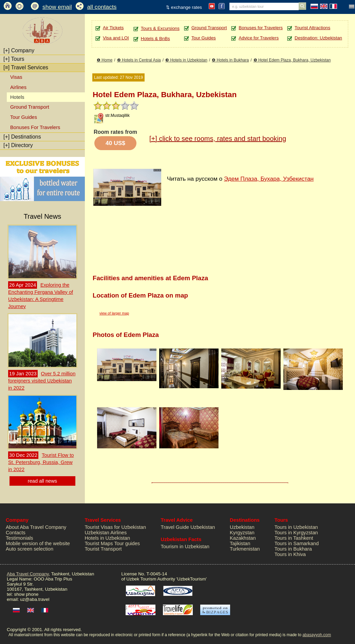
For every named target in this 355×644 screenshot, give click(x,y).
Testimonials (20, 538)
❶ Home (105, 60)
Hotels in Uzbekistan (108, 538)
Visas (16, 77)
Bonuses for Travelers (261, 28)
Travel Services (26, 67)
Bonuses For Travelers (35, 127)
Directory (18, 145)
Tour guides (127, 543)
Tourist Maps (99, 543)
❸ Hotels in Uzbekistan (186, 60)
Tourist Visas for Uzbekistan (116, 527)
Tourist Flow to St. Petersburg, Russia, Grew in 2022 (41, 462)
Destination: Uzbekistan (318, 38)
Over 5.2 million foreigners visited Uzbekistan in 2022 (42, 381)
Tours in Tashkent (294, 538)
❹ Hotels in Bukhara (230, 60)
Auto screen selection (30, 549)
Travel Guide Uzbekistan (188, 527)
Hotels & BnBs (155, 39)
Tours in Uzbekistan (296, 527)
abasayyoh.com (317, 635)
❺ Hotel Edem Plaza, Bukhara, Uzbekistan (292, 60)
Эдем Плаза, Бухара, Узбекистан (269, 179)
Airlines (18, 87)
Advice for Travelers (259, 38)
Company (19, 50)
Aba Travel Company (28, 574)
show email (57, 7)
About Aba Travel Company (36, 527)
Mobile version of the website (38, 543)
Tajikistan (240, 543)
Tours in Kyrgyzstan (296, 533)
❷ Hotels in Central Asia (139, 60)
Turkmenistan (245, 549)
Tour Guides (24, 117)
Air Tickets (113, 28)
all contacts (102, 7)
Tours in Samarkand (297, 543)
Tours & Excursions (160, 28)
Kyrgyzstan (242, 533)
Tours (14, 59)
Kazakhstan (243, 538)
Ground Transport (30, 107)
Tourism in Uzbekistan (185, 547)
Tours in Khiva (290, 554)
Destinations (22, 137)
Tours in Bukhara (293, 549)
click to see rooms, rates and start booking (218, 139)
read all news (42, 481)
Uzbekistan (242, 527)
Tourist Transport (103, 549)
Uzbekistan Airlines (106, 533)
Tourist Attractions (312, 28)
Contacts (16, 533)
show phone (26, 594)
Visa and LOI (116, 38)
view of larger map (114, 313)
